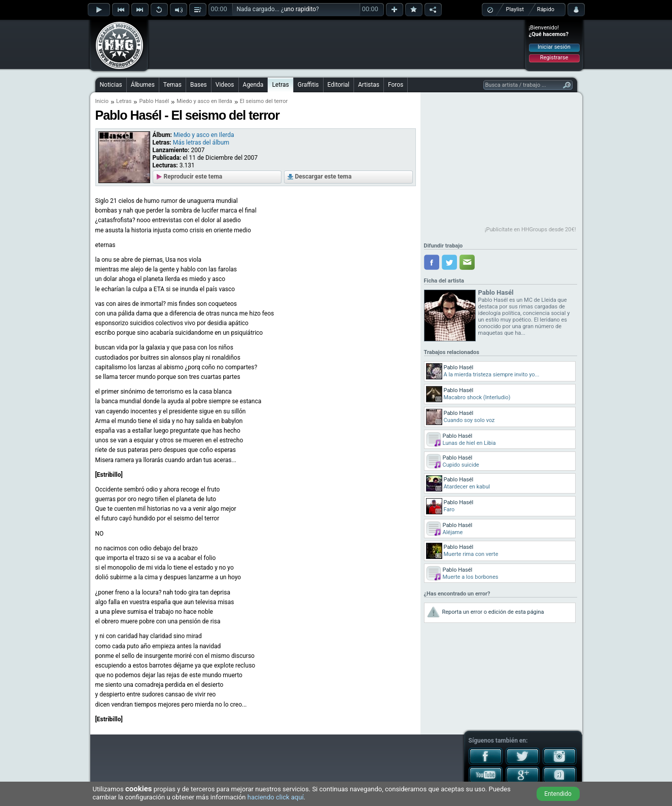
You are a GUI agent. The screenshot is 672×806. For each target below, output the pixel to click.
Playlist (515, 9)
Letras (280, 85)
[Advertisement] (337, 44)
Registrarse (554, 58)
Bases (199, 85)
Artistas (369, 85)
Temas (172, 85)
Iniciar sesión (554, 47)
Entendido (558, 794)
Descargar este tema (324, 177)
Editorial (339, 85)
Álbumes (143, 85)
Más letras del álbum (201, 143)
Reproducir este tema (193, 177)
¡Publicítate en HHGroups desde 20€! (530, 230)
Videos (225, 85)
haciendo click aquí (276, 797)
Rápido (546, 9)
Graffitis (308, 85)
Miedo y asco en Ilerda (204, 101)
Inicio (102, 101)
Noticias (111, 85)
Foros (396, 85)
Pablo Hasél (154, 101)
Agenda (253, 85)
